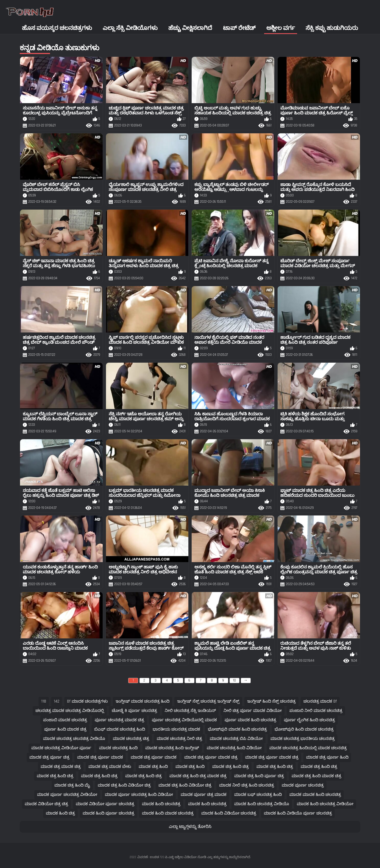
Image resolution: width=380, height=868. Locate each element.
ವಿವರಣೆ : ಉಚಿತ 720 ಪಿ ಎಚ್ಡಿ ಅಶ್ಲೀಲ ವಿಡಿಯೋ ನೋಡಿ (172, 857)
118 (44, 701)
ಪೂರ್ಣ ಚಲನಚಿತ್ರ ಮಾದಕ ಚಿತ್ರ (119, 720)
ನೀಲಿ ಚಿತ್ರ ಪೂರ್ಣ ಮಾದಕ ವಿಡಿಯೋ (253, 711)
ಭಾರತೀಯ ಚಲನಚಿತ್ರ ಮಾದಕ (176, 729)
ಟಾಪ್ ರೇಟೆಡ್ (239, 28)
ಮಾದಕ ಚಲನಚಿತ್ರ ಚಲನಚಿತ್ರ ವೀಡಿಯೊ (74, 739)
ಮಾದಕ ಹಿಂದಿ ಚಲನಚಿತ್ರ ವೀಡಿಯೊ (262, 804)
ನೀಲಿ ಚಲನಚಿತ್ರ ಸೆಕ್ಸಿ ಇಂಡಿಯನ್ (190, 711)
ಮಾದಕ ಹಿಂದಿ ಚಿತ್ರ (60, 813)
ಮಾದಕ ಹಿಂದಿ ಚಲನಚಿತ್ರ (161, 804)
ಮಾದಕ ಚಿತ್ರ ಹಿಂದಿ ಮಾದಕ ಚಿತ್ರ (316, 776)
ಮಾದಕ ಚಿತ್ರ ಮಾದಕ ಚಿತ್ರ (61, 767)
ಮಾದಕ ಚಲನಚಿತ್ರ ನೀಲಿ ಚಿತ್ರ (179, 739)
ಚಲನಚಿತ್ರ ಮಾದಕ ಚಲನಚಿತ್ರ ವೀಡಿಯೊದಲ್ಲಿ (70, 711)
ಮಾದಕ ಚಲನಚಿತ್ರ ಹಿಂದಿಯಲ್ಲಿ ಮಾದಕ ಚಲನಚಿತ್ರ (308, 748)
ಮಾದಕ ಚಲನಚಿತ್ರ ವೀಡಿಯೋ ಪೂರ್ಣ (61, 748)
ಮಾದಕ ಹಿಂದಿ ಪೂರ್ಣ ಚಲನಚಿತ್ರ (108, 813)
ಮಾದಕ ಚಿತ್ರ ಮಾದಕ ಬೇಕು (110, 767)
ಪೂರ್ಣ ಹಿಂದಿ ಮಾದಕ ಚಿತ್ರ (65, 729)
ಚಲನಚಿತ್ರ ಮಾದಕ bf (320, 701)
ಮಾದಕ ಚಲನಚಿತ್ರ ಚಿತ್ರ (131, 739)
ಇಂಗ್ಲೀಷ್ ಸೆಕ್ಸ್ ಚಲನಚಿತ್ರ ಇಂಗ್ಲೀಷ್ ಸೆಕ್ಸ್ (208, 701)
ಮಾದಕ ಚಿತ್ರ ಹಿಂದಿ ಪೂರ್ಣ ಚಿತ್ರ (259, 776)
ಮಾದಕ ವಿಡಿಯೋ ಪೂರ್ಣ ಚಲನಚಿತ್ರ (105, 804)
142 (57, 701)
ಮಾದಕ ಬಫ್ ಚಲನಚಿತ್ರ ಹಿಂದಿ (258, 795)
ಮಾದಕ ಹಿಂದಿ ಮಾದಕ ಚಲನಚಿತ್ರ (168, 813)
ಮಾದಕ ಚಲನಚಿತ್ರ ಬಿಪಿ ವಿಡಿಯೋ (236, 739)
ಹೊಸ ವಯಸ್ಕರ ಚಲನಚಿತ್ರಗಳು (57, 28)
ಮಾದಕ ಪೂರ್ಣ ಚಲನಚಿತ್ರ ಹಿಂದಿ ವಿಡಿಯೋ (139, 795)
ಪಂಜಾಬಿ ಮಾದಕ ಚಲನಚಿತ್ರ (65, 720)
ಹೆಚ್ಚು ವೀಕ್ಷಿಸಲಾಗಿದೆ (190, 28)
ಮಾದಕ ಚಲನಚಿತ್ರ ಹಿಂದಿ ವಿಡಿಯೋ (234, 748)
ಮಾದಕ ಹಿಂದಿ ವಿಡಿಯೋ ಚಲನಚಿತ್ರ (229, 813)
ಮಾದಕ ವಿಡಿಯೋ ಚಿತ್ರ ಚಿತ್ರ (46, 804)
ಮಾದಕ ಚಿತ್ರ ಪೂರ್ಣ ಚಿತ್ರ (49, 757)
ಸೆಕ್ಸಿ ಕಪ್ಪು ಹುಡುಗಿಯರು (332, 28)
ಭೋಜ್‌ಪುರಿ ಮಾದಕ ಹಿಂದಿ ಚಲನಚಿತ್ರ (237, 729)
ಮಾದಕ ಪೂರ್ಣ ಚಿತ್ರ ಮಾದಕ (204, 795)
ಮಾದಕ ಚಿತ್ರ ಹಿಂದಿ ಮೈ (72, 785)
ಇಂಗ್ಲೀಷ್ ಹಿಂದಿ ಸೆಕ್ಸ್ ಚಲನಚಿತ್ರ (271, 701)
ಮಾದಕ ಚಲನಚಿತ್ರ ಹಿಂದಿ (118, 748)
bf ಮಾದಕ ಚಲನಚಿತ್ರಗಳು (87, 701)
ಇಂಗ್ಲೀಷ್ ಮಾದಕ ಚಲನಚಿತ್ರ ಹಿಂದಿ (142, 701)
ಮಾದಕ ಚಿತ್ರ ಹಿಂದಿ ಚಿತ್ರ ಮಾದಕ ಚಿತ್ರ (198, 776)
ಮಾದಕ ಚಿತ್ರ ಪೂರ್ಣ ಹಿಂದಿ (327, 757)
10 (234, 680)
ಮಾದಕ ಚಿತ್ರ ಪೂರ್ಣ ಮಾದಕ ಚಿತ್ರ (211, 757)
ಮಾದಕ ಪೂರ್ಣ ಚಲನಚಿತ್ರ (303, 785)
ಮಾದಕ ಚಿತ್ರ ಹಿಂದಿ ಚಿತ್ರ (230, 767)
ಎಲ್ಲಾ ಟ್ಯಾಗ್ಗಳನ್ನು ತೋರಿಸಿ (190, 827)
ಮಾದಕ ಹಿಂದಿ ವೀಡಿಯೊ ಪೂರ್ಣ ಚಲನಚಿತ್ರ (298, 813)
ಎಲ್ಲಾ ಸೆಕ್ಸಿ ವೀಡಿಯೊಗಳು (130, 28)
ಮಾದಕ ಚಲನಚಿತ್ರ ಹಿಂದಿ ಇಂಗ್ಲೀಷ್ (172, 748)
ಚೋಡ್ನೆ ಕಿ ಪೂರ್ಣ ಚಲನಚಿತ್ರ (134, 711)
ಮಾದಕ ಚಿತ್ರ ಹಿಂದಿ (153, 767)
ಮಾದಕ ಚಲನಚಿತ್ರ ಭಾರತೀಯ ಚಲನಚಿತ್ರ (303, 739)
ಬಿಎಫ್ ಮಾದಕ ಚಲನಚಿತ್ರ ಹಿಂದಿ (120, 729)
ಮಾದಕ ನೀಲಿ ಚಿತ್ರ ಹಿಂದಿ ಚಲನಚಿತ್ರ (247, 785)
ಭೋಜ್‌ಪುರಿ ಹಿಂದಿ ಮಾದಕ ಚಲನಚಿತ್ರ (304, 729)
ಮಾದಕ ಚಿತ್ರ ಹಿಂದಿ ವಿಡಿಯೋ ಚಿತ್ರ (124, 785)
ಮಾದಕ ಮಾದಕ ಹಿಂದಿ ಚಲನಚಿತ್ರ (315, 795)
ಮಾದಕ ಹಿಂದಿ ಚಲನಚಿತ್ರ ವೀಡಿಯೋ (325, 804)
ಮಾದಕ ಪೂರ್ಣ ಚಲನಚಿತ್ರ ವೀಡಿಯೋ (67, 795)
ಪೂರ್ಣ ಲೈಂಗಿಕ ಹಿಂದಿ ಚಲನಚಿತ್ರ (309, 720)
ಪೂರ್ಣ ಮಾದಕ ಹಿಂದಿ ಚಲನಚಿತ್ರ (250, 720)
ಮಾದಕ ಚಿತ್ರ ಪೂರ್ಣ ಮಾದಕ (100, 757)
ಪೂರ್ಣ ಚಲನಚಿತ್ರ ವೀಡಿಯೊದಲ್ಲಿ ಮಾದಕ (184, 720)
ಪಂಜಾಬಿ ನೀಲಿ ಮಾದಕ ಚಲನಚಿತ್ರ (316, 711)
